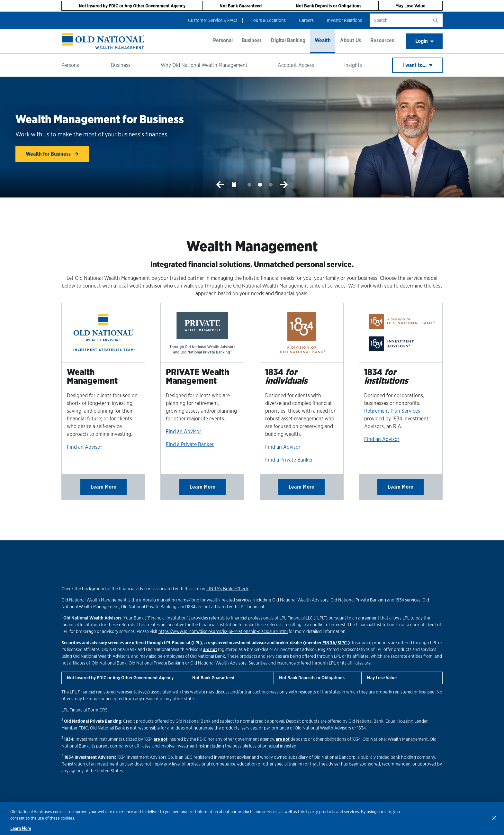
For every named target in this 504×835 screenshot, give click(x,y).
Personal (223, 40)
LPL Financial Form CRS (85, 710)
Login (424, 41)
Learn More (104, 487)
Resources (382, 40)
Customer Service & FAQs (213, 20)
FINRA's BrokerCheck (227, 589)
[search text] (399, 20)
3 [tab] (270, 185)
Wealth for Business (52, 154)
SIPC (342, 643)
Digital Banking (288, 40)
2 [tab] (260, 185)
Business (252, 40)
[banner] (103, 41)
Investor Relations (344, 20)
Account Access (296, 65)
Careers (306, 20)
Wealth (323, 40)
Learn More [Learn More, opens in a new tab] (21, 828)
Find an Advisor (85, 447)
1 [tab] (250, 185)
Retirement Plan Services (392, 411)
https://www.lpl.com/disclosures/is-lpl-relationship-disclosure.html (223, 631)
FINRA (329, 643)
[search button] (436, 20)
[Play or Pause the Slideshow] (234, 185)
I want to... (417, 65)
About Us (351, 40)
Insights (353, 65)
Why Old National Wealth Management (204, 65)
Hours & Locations (268, 20)
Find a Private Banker (190, 444)
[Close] (494, 818)
